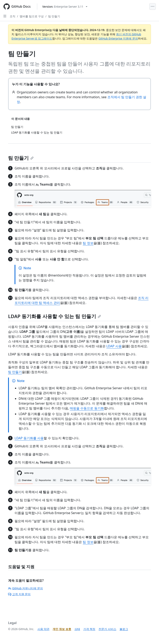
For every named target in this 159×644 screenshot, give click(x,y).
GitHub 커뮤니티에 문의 (25, 588)
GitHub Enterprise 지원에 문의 (118, 38)
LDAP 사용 (114, 346)
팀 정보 (88, 243)
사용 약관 (43, 629)
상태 (77, 629)
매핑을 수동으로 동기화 (87, 408)
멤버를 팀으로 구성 (32, 16)
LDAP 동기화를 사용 (29, 438)
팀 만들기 (54, 16)
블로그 (124, 629)
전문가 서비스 (107, 629)
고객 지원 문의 (19, 594)
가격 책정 (89, 629)
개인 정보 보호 (62, 629)
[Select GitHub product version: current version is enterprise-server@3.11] (65, 7)
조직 (13, 16)
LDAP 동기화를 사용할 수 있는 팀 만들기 (55, 316)
